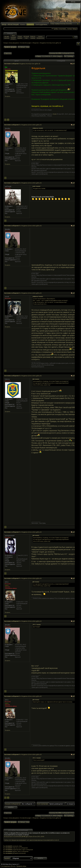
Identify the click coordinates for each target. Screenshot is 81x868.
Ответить (8, 53)
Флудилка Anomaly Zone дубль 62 (50, 818)
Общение (35, 43)
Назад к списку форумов (11, 43)
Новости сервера (33, 37)
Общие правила (20, 37)
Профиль (8, 96)
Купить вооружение (40, 37)
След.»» (59, 56)
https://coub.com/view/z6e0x (43, 197)
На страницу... (69, 56)
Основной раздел (25, 43)
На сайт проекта (7, 37)
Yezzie (55, 114)
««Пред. (38, 56)
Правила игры (21, 866)
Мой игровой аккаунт (13, 37)
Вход (73, 2)
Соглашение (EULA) (8, 866)
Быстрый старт (26, 37)
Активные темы (24, 47)
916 (54, 56)
